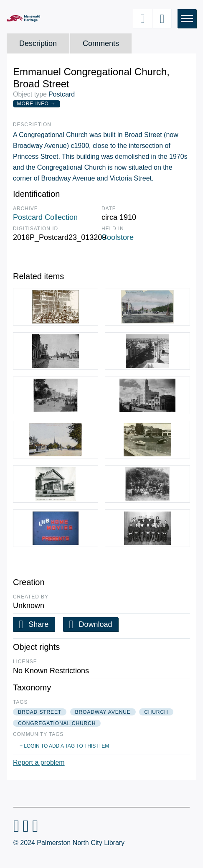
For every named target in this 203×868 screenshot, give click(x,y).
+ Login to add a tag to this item (64, 746)
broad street (40, 712)
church (156, 712)
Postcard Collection (45, 217)
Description (38, 43)
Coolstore (118, 237)
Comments (101, 43)
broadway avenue (103, 712)
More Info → (37, 104)
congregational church (57, 723)
